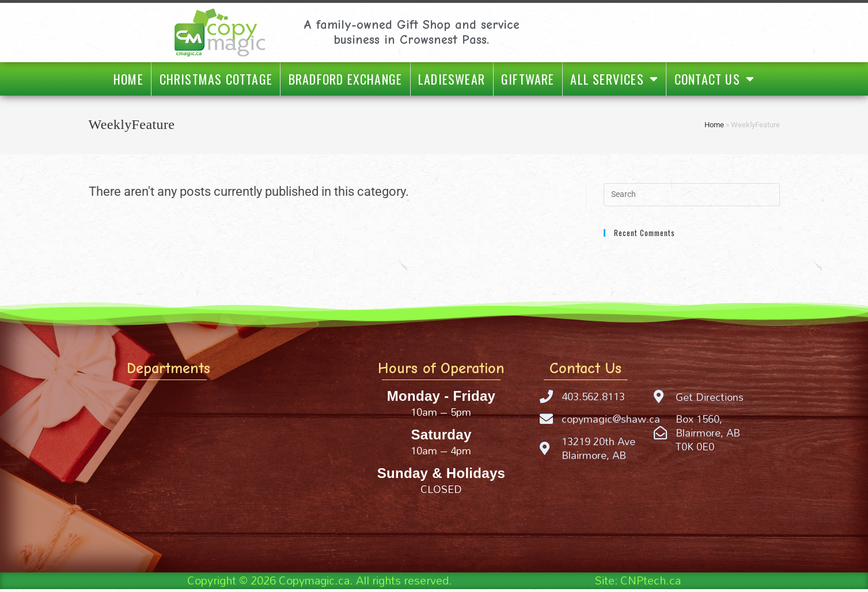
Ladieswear (452, 79)
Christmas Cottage (216, 79)
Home (128, 79)
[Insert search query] (692, 195)
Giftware (528, 79)
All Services (614, 79)
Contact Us (715, 79)
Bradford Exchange (345, 79)
